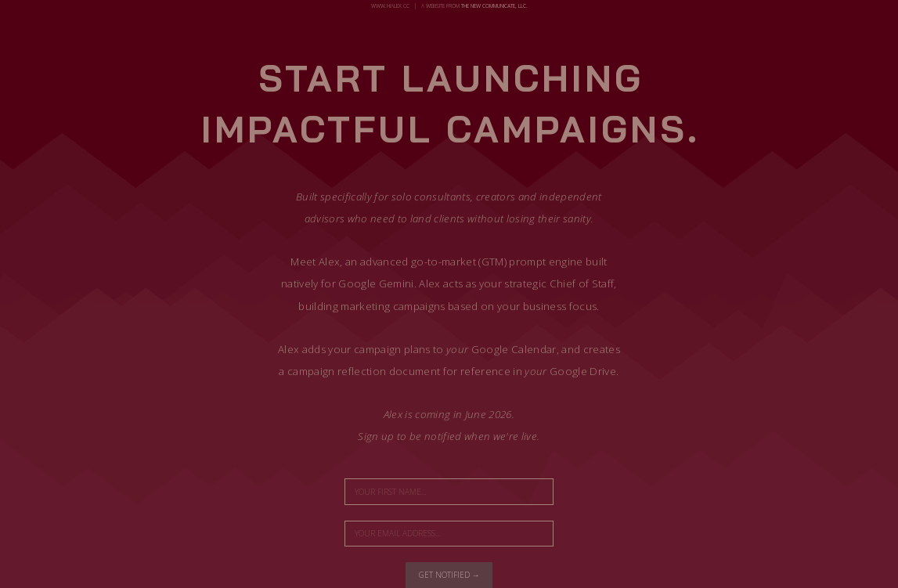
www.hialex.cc (390, 6)
